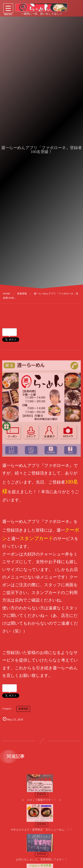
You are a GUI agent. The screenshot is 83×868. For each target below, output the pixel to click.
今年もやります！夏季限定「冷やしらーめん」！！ (41, 827)
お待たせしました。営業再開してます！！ (41, 857)
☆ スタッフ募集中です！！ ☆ (42, 797)
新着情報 (23, 705)
